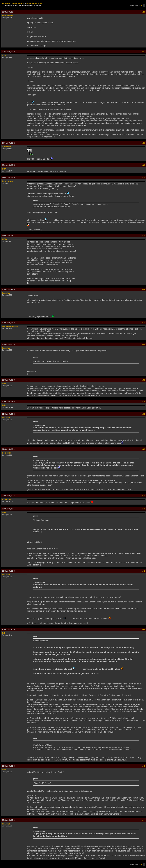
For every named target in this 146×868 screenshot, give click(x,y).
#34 (144, 344)
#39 (144, 496)
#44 (144, 820)
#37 (144, 414)
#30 (144, 177)
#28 (144, 143)
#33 (144, 323)
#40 (144, 509)
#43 (144, 766)
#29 (144, 165)
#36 (144, 401)
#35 (144, 380)
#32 (144, 289)
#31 (144, 235)
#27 (144, 52)
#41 (144, 571)
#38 (144, 449)
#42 (144, 629)
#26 (144, 12)
